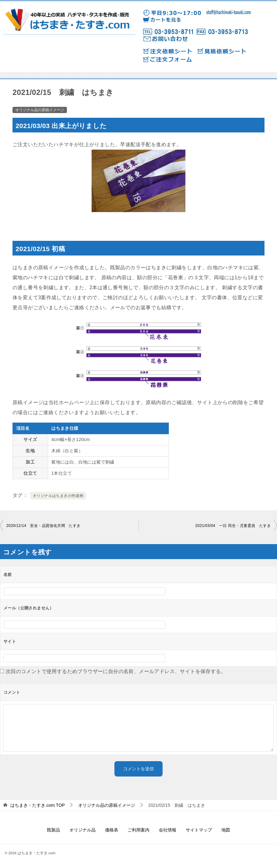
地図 (226, 830)
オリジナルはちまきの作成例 (58, 496)
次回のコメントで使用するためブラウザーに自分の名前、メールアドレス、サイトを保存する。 (116, 671)
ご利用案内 (138, 830)
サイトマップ (199, 830)
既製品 (53, 830)
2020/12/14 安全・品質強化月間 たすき (43, 526)
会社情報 (168, 830)
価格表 (112, 830)
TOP (38, 805)
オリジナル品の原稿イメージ (40, 110)
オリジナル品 (83, 830)
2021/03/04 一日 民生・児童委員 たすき (233, 526)
